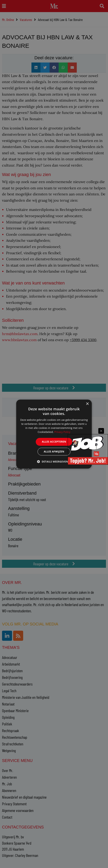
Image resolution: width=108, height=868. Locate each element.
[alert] (54, 434)
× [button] (87, 404)
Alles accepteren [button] (54, 442)
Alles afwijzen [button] (54, 452)
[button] (54, 462)
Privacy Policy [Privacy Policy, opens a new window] (62, 432)
